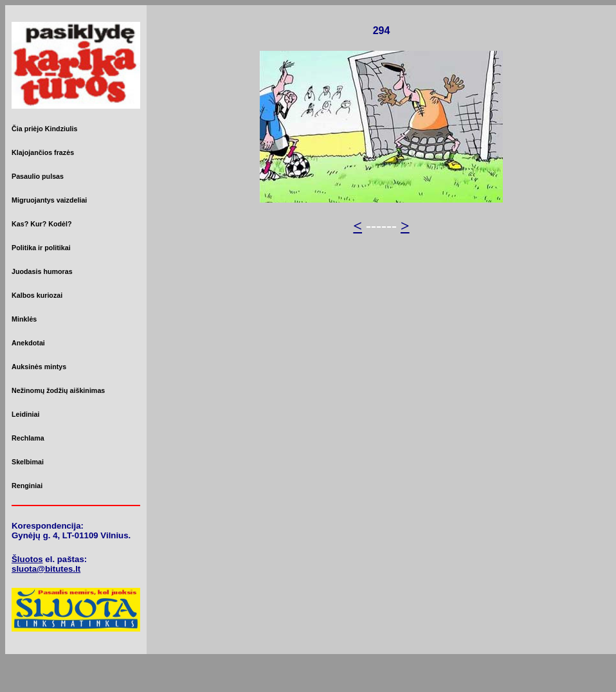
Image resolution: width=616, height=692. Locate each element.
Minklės (24, 319)
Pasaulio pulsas (38, 176)
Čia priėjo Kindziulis (44, 129)
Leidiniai (25, 414)
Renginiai (27, 486)
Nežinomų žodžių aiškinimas (58, 390)
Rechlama (28, 438)
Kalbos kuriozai (37, 295)
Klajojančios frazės (43, 152)
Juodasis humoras (42, 271)
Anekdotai (28, 343)
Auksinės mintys (39, 367)
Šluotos (27, 559)
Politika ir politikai (41, 248)
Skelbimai (28, 462)
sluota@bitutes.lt (46, 569)
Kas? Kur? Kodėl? (42, 224)
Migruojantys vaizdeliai (49, 200)
